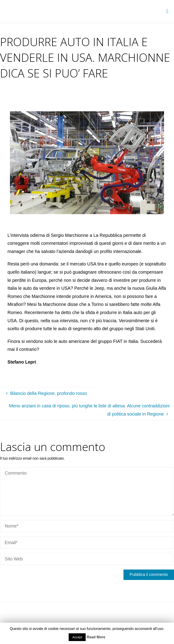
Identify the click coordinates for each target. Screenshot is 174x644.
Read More (96, 637)
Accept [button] (77, 637)
